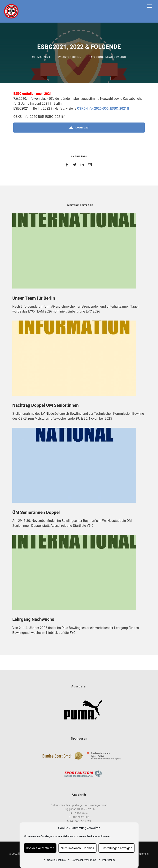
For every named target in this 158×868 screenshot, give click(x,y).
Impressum (109, 860)
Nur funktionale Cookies (77, 848)
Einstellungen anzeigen (116, 848)
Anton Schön (72, 57)
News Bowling (116, 57)
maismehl (143, 854)
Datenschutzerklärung (84, 860)
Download (79, 128)
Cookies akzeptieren (40, 848)
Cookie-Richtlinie (56, 860)
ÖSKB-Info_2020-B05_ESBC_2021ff (103, 108)
